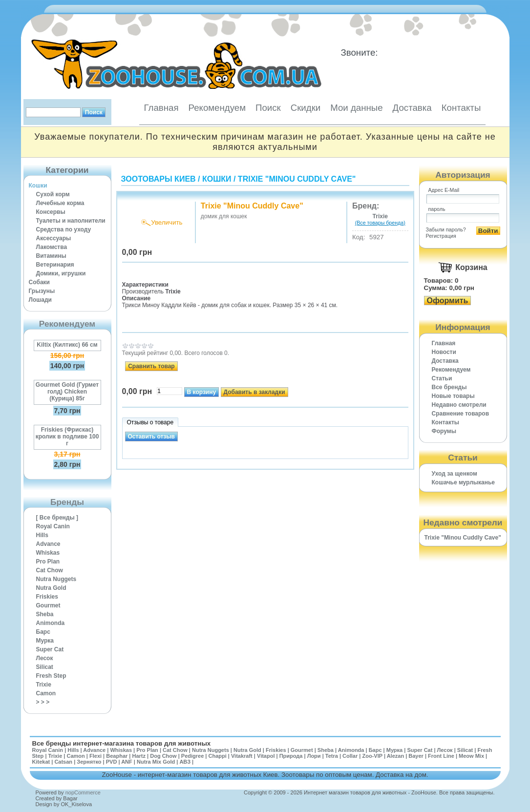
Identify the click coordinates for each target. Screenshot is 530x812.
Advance (48, 544)
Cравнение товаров (461, 414)
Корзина (471, 267)
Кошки (38, 186)
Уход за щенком (455, 474)
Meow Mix (471, 756)
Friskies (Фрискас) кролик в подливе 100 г (67, 437)
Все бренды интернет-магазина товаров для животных (122, 743)
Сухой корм (53, 194)
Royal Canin (53, 526)
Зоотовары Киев (159, 179)
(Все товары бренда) (380, 223)
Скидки (306, 108)
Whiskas (48, 553)
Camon (46, 693)
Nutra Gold (51, 588)
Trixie (44, 685)
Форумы (444, 431)
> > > (43, 702)
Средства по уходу (64, 229)
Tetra (332, 756)
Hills (42, 535)
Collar (350, 756)
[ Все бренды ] (57, 518)
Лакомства (52, 247)
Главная (161, 108)
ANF (127, 762)
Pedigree (192, 756)
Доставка (412, 108)
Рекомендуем (217, 108)
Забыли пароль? (446, 229)
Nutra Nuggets (56, 579)
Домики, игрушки (61, 273)
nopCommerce (83, 792)
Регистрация (441, 236)
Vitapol (266, 756)
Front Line (441, 756)
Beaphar (117, 756)
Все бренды (449, 387)
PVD (112, 762)
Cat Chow (50, 570)
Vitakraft (242, 756)
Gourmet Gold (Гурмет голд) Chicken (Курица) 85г (67, 392)
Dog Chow (163, 756)
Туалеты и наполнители (71, 221)
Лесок (45, 658)
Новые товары (453, 396)
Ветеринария (55, 265)
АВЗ (185, 762)
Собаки (39, 282)
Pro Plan (48, 562)
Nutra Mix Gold (156, 762)
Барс (43, 632)
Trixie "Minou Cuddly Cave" (297, 179)
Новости (444, 352)
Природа (291, 756)
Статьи (442, 378)
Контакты (461, 108)
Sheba (45, 614)
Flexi (95, 756)
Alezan (395, 756)
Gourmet (48, 605)
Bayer (416, 756)
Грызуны (42, 291)
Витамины (51, 256)
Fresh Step (51, 676)
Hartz (139, 756)
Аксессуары (54, 238)
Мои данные (356, 108)
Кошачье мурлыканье (464, 482)
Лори (314, 756)
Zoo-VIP (372, 756)
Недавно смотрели (459, 405)
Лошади (40, 300)
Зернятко (89, 762)
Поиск (268, 108)
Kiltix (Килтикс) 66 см (67, 345)
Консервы (51, 212)
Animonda (51, 623)
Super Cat (50, 649)
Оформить (448, 301)
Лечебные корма (60, 203)
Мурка (45, 641)
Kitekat (41, 762)
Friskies (47, 597)
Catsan (63, 762)
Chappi (217, 756)
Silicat (45, 667)
